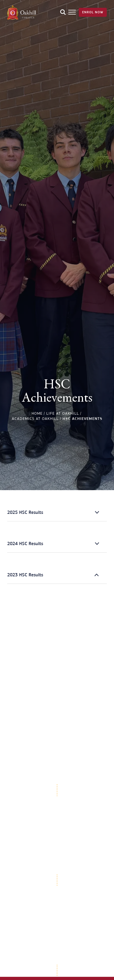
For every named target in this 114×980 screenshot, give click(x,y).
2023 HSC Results (25, 575)
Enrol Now (93, 12)
